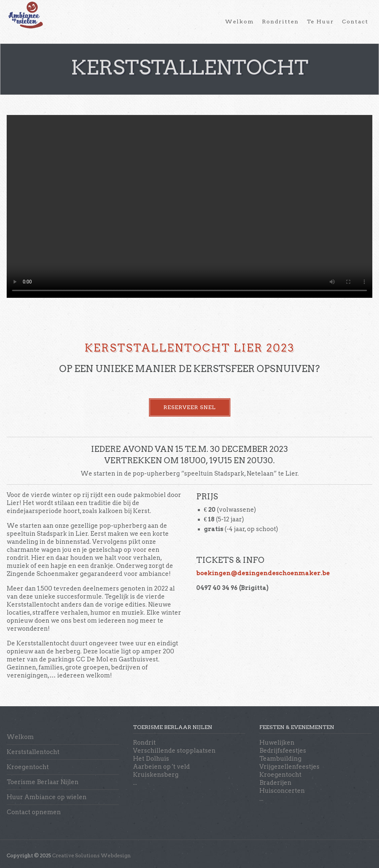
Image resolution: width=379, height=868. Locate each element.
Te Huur (320, 22)
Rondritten (280, 22)
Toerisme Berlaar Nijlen (43, 782)
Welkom (239, 22)
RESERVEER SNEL (190, 407)
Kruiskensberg (156, 775)
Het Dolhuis (151, 759)
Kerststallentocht (33, 752)
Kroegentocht (28, 767)
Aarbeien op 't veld (161, 767)
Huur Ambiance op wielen (47, 797)
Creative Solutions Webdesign (92, 856)
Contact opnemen (34, 812)
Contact (355, 22)
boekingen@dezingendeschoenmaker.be (263, 573)
